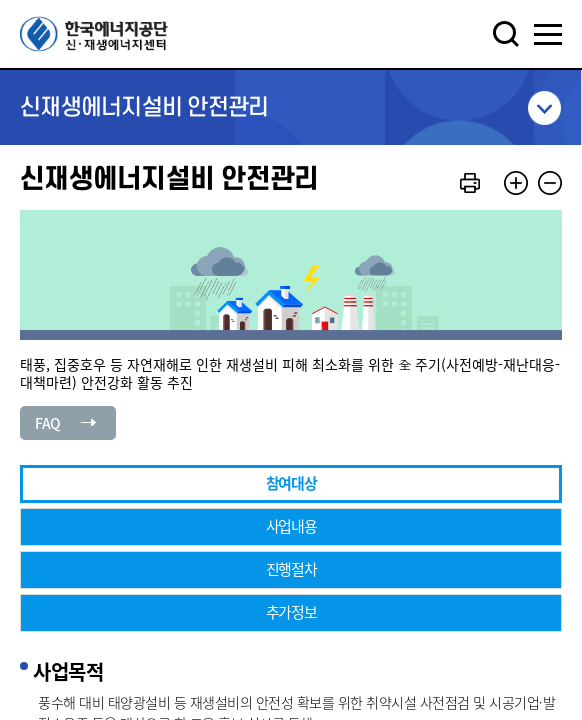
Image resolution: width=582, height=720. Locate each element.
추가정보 (291, 612)
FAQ (48, 423)
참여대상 (291, 483)
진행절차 (291, 569)
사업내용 (291, 526)
